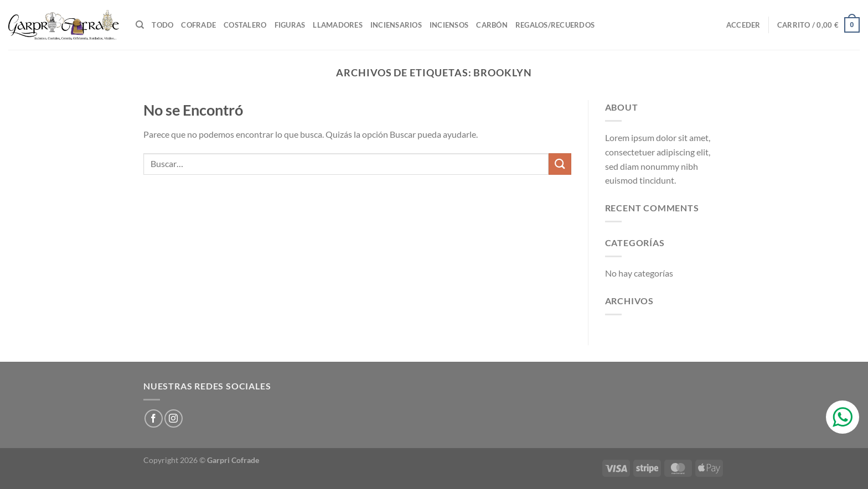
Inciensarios (396, 25)
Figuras (290, 25)
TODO (162, 25)
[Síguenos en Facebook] (154, 418)
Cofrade (198, 25)
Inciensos (449, 25)
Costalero (245, 25)
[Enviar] (560, 164)
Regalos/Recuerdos (555, 25)
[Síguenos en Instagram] (174, 418)
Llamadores (338, 25)
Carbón (492, 25)
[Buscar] (140, 25)
